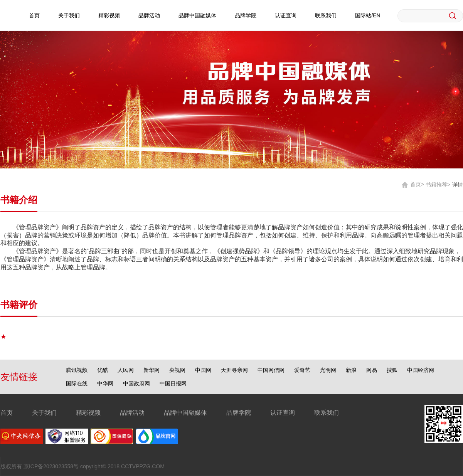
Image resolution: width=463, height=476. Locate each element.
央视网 (177, 370)
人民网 (126, 370)
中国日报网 (173, 383)
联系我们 (326, 15)
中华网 (105, 383)
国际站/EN (368, 15)
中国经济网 (421, 370)
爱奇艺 (302, 370)
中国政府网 (136, 383)
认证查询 (286, 15)
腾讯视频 (77, 370)
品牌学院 (246, 15)
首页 (34, 15)
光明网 (328, 370)
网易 (372, 370)
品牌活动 (149, 15)
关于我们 (69, 15)
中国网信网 (271, 370)
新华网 (152, 370)
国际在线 (77, 383)
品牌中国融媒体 (197, 15)
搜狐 (392, 370)
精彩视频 (109, 15)
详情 (458, 184)
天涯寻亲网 (234, 370)
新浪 (351, 370)
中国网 (203, 370)
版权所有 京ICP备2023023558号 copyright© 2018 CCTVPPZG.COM (82, 466)
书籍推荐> (438, 184)
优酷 (103, 370)
